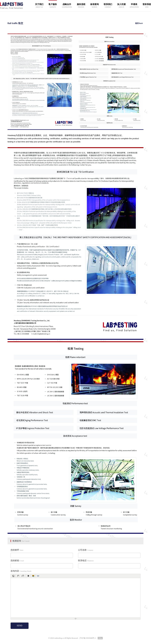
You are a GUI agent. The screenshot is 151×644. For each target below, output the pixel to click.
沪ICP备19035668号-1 (88, 638)
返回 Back (139, 23)
